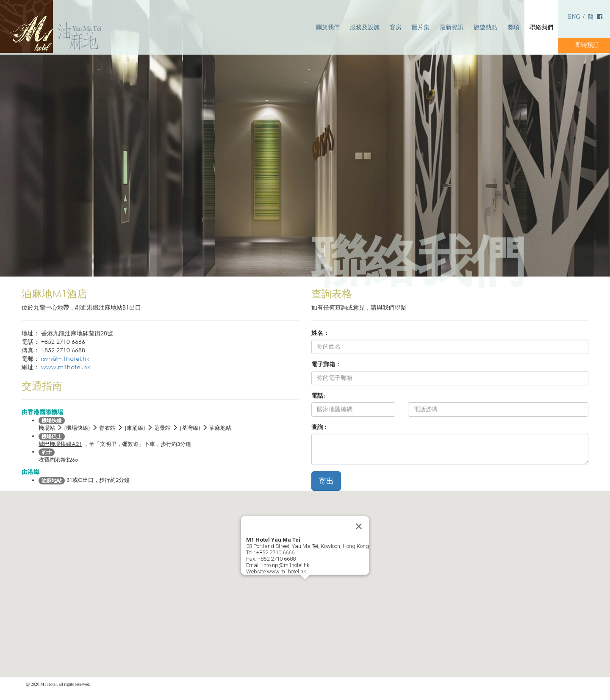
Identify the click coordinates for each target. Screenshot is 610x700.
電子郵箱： (326, 364)
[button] (305, 587)
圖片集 (421, 27)
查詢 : (319, 427)
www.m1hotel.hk (66, 367)
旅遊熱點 (485, 27)
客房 (396, 27)
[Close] (359, 526)
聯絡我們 (541, 27)
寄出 (326, 481)
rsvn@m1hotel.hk (65, 358)
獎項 (513, 27)
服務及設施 (365, 27)
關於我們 (328, 27)
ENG (574, 17)
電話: (318, 396)
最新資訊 (452, 27)
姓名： (320, 333)
